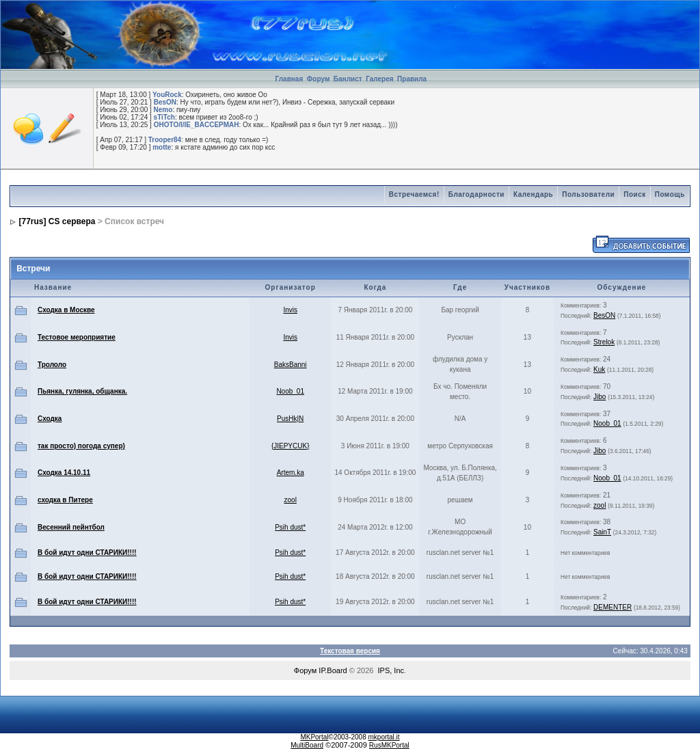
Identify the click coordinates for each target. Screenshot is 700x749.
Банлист (349, 79)
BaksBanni (291, 365)
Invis (290, 310)
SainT (602, 532)
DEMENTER (612, 607)
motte (162, 147)
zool (291, 500)
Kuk (599, 369)
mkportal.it (383, 737)
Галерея (379, 79)
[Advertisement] (539, 21)
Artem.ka (291, 473)
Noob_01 (290, 391)
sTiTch (164, 117)
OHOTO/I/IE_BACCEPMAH (197, 125)
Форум (318, 79)
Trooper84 (165, 140)
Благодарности (476, 194)
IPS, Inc (391, 670)
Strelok (604, 342)
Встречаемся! (414, 194)
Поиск (635, 194)
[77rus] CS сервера (57, 221)
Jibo (600, 397)
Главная (290, 79)
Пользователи (588, 194)
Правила (412, 79)
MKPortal (314, 737)
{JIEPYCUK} (291, 446)
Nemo (163, 110)
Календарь (533, 194)
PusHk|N (290, 419)
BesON (165, 102)
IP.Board (333, 670)
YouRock (167, 95)
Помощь (670, 194)
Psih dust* (290, 527)
